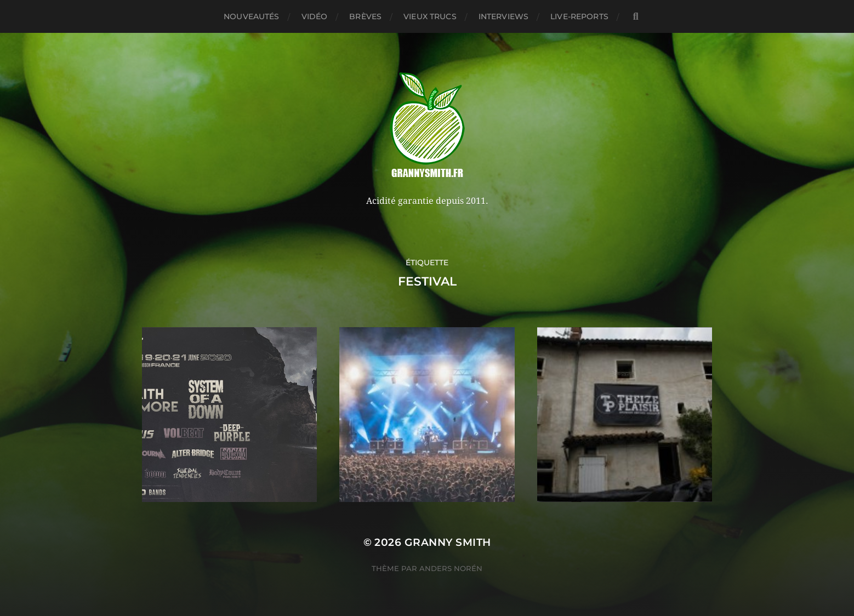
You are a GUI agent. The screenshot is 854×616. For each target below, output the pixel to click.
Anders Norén (451, 568)
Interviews (503, 16)
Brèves (365, 16)
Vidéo (315, 16)
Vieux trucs (430, 16)
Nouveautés (251, 16)
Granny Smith (448, 542)
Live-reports (579, 16)
